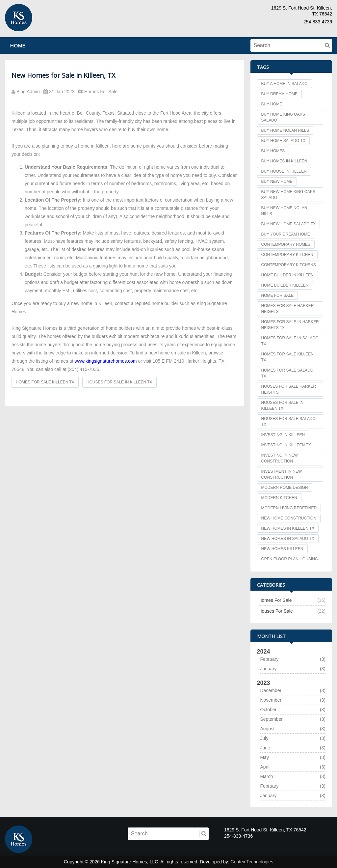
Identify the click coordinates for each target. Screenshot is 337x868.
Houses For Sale (276, 611)
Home (17, 45)
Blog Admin (27, 92)
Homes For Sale (99, 92)
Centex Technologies (252, 862)
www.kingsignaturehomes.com (105, 361)
